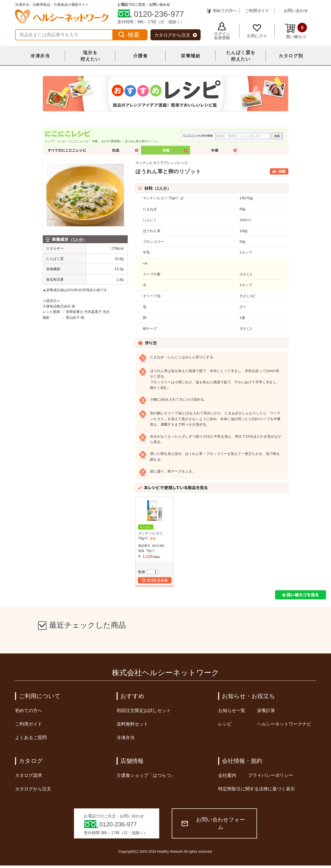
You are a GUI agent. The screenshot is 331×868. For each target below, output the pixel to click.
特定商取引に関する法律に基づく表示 (257, 789)
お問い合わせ (296, 11)
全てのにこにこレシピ (67, 150)
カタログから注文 (176, 35)
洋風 (95, 141)
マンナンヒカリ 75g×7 (161, 198)
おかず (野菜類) (111, 141)
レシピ (61, 141)
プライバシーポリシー (271, 775)
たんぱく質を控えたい (241, 56)
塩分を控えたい (90, 56)
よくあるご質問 (31, 738)
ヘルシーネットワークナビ (284, 724)
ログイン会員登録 (222, 31)
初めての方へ (222, 11)
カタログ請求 (29, 775)
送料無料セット (132, 724)
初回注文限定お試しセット (144, 711)
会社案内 (227, 775)
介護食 (141, 56)
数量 (148, 572)
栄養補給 (191, 56)
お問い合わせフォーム (213, 823)
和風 (116, 150)
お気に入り (257, 31)
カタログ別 (291, 56)
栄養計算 (266, 711)
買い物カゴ (296, 31)
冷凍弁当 (40, 56)
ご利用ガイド (257, 11)
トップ (49, 141)
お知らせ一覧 (232, 711)
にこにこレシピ (79, 141)
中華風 (215, 150)
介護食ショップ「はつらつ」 (146, 775)
